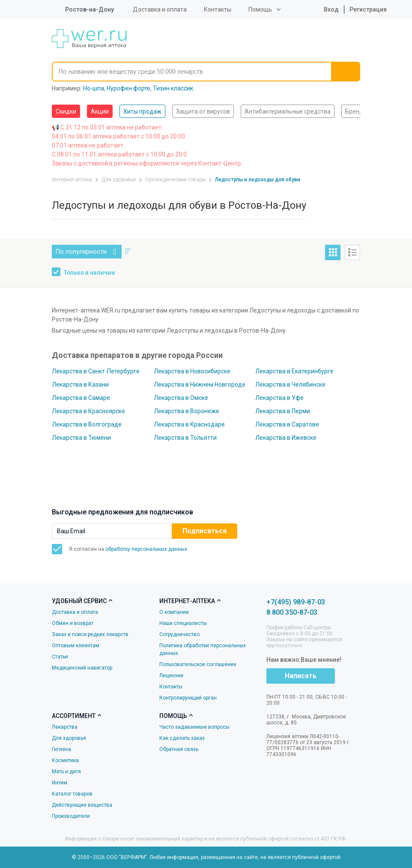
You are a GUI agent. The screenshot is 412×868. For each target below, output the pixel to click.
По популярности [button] (88, 252)
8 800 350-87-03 (292, 612)
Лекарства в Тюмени (81, 438)
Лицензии (171, 676)
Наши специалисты (183, 623)
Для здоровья (69, 738)
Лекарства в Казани (80, 384)
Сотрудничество (179, 634)
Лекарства (65, 727)
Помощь (260, 9)
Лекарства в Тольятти (185, 438)
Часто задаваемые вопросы (194, 727)
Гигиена (61, 749)
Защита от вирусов (203, 111)
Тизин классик (173, 88)
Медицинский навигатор (82, 668)
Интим (60, 783)
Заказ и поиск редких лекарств (90, 634)
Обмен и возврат (73, 623)
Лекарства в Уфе (279, 398)
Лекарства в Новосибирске (192, 371)
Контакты (218, 9)
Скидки (66, 111)
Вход (325, 9)
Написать (301, 676)
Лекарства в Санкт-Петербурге (96, 371)
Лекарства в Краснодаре (189, 424)
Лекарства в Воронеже (187, 411)
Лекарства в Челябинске (290, 384)
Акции (100, 111)
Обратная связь (179, 749)
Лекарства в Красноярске (88, 411)
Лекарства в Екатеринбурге (294, 371)
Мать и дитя (66, 772)
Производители (71, 816)
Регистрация (368, 9)
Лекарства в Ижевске (286, 438)
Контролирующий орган (188, 698)
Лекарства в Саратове (287, 424)
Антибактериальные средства (288, 111)
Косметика (65, 760)
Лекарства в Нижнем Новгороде (200, 384)
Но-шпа (94, 88)
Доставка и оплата (160, 9)
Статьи (60, 657)
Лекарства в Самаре (81, 398)
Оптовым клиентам (76, 646)
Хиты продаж (142, 111)
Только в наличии (90, 273)
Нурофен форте (128, 88)
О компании (174, 612)
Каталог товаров (72, 794)
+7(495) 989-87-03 (296, 602)
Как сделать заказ (182, 738)
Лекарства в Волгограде (87, 424)
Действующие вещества (82, 805)
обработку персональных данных (146, 549)
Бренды (356, 111)
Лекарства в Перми (283, 411)
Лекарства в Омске (181, 398)
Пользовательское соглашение (198, 664)
